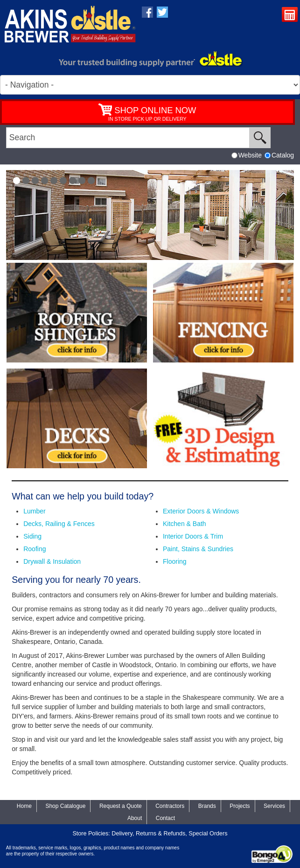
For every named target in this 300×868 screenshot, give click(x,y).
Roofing (35, 549)
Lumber (34, 511)
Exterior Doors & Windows (201, 511)
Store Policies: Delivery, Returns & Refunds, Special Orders (150, 834)
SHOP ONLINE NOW (155, 110)
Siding (32, 536)
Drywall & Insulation (52, 561)
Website (247, 155)
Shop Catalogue (65, 806)
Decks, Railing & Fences (59, 524)
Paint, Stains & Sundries (198, 549)
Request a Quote (291, 16)
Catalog (279, 155)
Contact (165, 818)
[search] (128, 138)
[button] (17, 181)
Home (24, 806)
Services (274, 806)
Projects (240, 806)
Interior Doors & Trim (193, 536)
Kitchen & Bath (185, 524)
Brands (207, 806)
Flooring (175, 561)
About (135, 818)
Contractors (170, 806)
